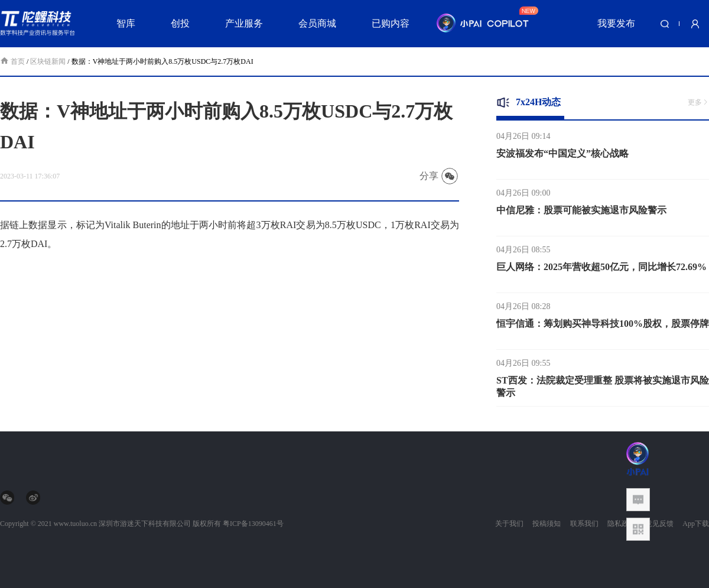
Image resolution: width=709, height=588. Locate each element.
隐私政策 (622, 524)
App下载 (696, 524)
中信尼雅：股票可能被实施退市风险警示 (581, 212)
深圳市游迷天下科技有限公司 (145, 524)
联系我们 (584, 524)
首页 (13, 61)
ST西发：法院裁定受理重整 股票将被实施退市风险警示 (603, 389)
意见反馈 (659, 524)
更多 (698, 102)
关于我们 (509, 524)
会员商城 (317, 23)
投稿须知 (547, 524)
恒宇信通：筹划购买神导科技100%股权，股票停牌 (603, 326)
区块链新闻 (48, 61)
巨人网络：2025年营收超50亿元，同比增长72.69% (601, 269)
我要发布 (616, 23)
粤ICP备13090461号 (253, 524)
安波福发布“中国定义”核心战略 (562, 156)
